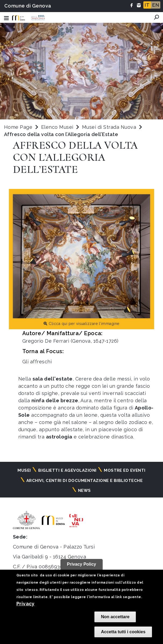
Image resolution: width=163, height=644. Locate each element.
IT (147, 5)
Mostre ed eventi (125, 470)
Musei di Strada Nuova (110, 127)
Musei (24, 470)
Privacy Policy (82, 564)
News (84, 491)
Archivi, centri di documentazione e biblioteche (85, 481)
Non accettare (115, 617)
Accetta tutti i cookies (123, 632)
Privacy (26, 604)
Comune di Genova (28, 6)
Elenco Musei (57, 127)
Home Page (18, 127)
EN (156, 5)
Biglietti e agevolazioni (67, 470)
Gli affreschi (37, 362)
